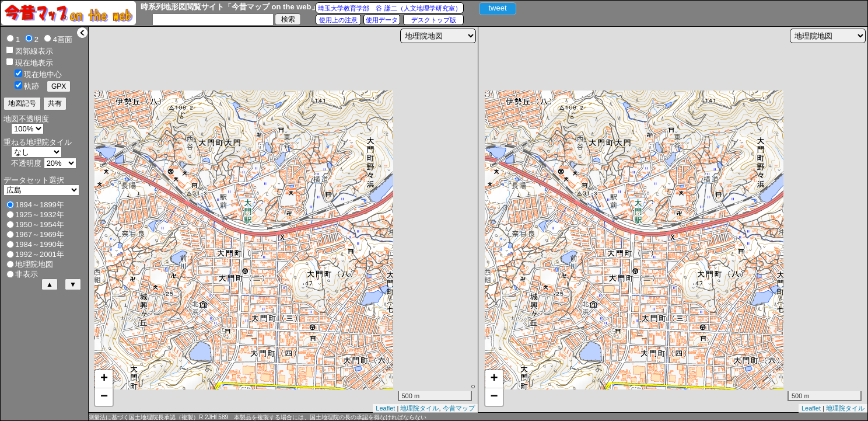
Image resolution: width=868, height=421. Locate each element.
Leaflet (385, 408)
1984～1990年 (40, 244)
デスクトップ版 (434, 20)
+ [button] (104, 379)
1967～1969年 (40, 234)
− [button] (104, 397)
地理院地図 (34, 264)
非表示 (27, 274)
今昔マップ (459, 408)
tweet (497, 8)
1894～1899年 (40, 205)
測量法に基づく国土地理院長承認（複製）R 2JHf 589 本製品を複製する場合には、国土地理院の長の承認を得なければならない (257, 417)
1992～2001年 (40, 254)
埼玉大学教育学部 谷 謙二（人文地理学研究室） (389, 8)
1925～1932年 (40, 215)
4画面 (63, 39)
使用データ (382, 20)
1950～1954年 (40, 225)
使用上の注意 (338, 20)
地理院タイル (419, 408)
